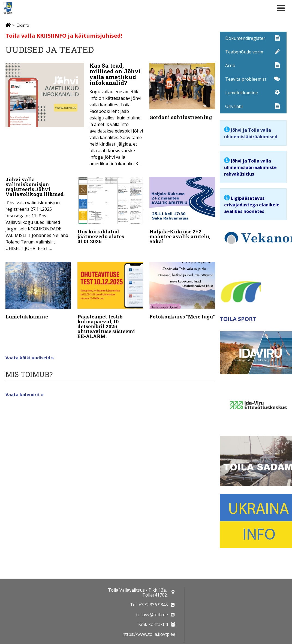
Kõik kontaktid (153, 624)
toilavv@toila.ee (152, 615)
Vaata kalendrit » (25, 392)
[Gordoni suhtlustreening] (182, 93)
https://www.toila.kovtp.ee (149, 634)
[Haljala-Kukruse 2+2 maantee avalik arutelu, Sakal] (182, 211)
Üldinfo (23, 25)
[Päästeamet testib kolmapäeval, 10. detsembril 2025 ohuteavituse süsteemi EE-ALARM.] (110, 300)
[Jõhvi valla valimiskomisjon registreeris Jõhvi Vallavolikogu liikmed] (38, 213)
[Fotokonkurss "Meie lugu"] (182, 290)
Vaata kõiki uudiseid (28, 355)
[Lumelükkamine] (38, 290)
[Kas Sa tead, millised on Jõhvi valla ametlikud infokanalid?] (74, 116)
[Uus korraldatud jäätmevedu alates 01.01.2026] (110, 211)
